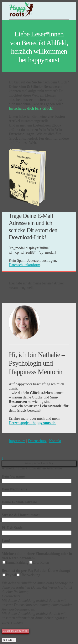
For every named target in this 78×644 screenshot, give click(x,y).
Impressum (17, 441)
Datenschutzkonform (24, 265)
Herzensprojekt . (32, 423)
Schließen (9, 640)
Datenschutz (37, 441)
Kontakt (55, 441)
